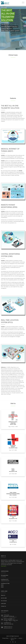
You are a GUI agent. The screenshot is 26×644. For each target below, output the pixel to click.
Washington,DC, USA (13, 540)
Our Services (4, 601)
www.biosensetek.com (8, 628)
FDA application (5, 575)
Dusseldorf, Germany (13, 446)
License (20, 638)
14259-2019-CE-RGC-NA (5, 581)
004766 (2, 586)
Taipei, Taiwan (13, 493)
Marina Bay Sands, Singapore (13, 422)
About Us (3, 595)
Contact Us (3, 606)
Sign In (12, 640)
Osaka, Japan (13, 470)
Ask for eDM (4, 598)
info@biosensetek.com (8, 627)
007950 (2, 585)
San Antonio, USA (13, 517)
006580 (2, 587)
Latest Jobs (3, 603)
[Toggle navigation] (23, 3)
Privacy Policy (5, 638)
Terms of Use (13, 638)
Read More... (4, 566)
